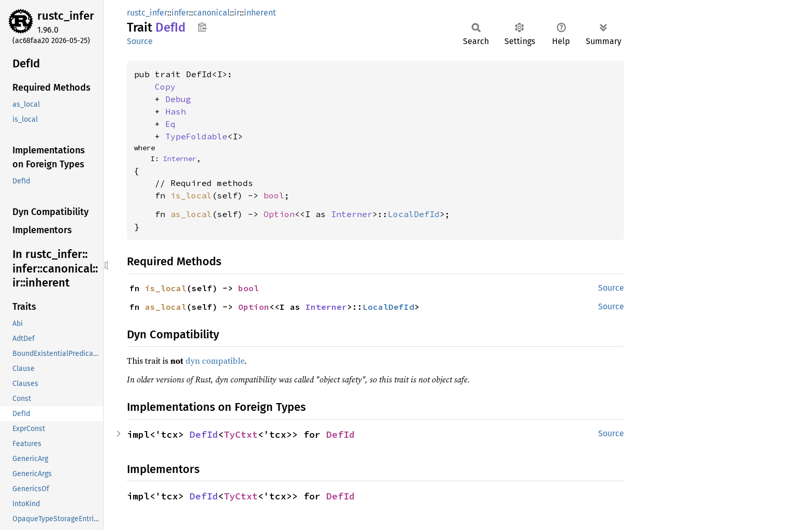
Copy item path (202, 27)
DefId (204, 434)
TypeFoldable (196, 136)
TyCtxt (241, 434)
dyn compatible (215, 361)
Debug (178, 99)
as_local (191, 214)
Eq (170, 124)
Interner (180, 159)
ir (237, 13)
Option (279, 214)
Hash (176, 111)
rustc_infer (66, 16)
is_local (191, 195)
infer (180, 13)
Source (140, 41)
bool (274, 195)
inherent (260, 13)
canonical (212, 13)
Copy (165, 87)
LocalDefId (414, 214)
